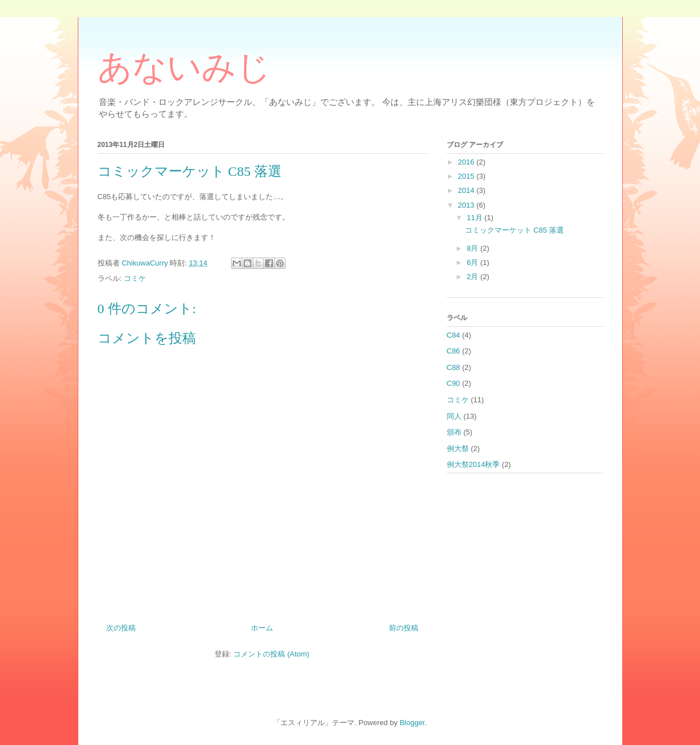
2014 (468, 190)
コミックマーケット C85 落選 (514, 230)
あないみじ (184, 68)
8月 (473, 248)
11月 (475, 218)
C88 (454, 367)
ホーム (262, 628)
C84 (454, 335)
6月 (473, 262)
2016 (468, 162)
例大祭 (458, 449)
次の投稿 (121, 628)
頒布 (454, 432)
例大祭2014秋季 (473, 464)
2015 (468, 176)
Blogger (412, 723)
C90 (454, 383)
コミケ (135, 278)
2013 (468, 205)
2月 (473, 277)
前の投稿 (404, 628)
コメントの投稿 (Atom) (271, 654)
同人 (454, 416)
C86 (454, 351)
